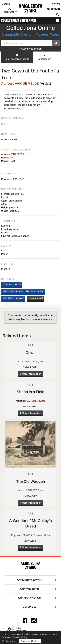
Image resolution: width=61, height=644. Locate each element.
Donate (6, 4)
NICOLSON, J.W (34, 361)
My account (53, 9)
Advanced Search (31, 49)
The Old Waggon (31, 481)
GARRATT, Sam (34, 490)
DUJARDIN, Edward (34, 401)
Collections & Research (18, 20)
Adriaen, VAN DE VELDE (20, 83)
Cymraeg (55, 3)
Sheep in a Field (31, 392)
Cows (31, 353)
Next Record (44, 57)
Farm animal (36, 298)
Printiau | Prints (12, 284)
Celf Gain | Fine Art (13, 298)
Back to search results (17, 57)
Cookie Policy (20, 637)
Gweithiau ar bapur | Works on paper (23, 291)
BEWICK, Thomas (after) (36, 535)
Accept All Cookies (30, 641)
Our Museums (10, 11)
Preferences (9, 641)
